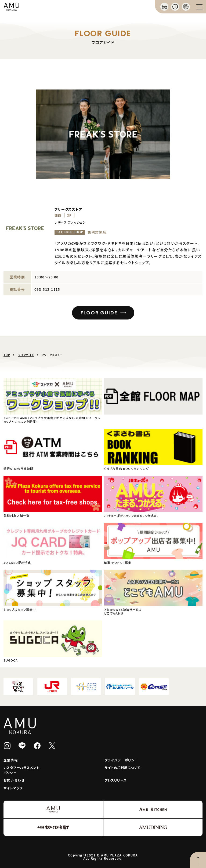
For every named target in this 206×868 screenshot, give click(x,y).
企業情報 (11, 760)
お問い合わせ (14, 780)
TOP (7, 355)
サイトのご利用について (123, 767)
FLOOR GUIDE (99, 313)
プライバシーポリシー (121, 760)
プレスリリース (116, 780)
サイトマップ (13, 788)
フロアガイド (26, 355)
